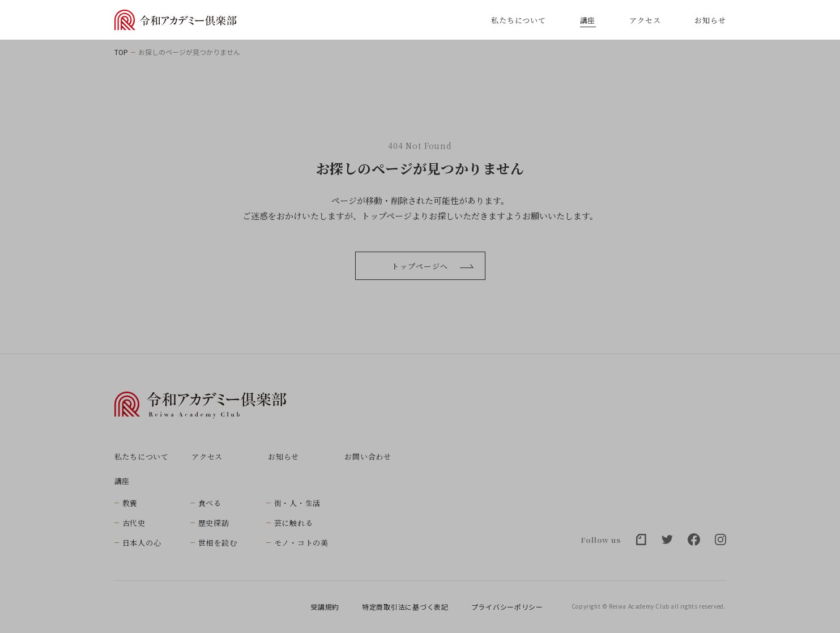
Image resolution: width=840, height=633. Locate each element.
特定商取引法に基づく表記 (405, 607)
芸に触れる (294, 523)
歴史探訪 (214, 523)
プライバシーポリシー (507, 607)
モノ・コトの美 (301, 543)
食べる (210, 503)
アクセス (645, 20)
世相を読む (218, 543)
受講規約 (325, 607)
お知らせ (710, 20)
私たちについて (518, 20)
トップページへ (432, 266)
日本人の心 (142, 543)
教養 (130, 503)
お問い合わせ (368, 456)
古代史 (134, 523)
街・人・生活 (298, 503)
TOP (121, 52)
